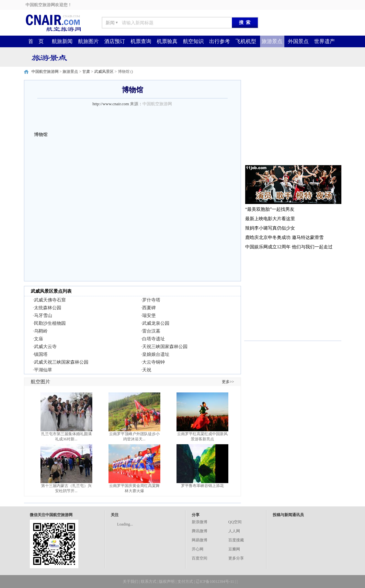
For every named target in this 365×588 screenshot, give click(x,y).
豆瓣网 (234, 549)
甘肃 (86, 72)
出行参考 (220, 41)
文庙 (39, 339)
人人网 (234, 531)
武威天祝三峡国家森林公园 (61, 362)
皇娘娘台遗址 (156, 354)
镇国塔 (41, 354)
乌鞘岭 (41, 331)
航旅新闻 (62, 41)
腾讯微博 (200, 531)
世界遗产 (325, 41)
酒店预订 (115, 41)
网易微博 (200, 540)
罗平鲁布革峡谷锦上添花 (202, 486)
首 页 (36, 41)
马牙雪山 (43, 316)
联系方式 (149, 582)
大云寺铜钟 (154, 362)
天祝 (147, 370)
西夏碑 (149, 308)
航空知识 (193, 41)
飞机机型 (246, 41)
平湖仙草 (43, 370)
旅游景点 (272, 41)
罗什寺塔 (151, 300)
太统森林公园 (48, 308)
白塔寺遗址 (154, 339)
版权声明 (167, 582)
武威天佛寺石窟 (50, 300)
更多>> (228, 382)
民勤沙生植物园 (50, 323)
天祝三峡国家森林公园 (165, 347)
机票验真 (167, 41)
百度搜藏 (236, 540)
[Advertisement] (293, 120)
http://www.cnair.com (111, 104)
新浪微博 (200, 522)
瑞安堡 (149, 316)
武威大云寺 (45, 347)
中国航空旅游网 (45, 72)
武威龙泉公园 (156, 323)
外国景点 (298, 41)
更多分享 (236, 558)
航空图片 (40, 382)
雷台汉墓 (151, 331)
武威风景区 (104, 72)
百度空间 (200, 558)
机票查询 (141, 41)
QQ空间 (235, 522)
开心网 (198, 549)
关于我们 (131, 582)
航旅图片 (88, 41)
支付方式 (185, 582)
